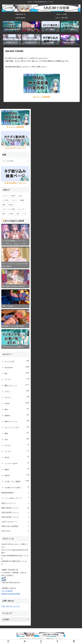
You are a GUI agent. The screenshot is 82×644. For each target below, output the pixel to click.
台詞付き (11, 205)
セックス (15, 200)
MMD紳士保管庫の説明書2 (11, 594)
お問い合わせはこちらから (11, 606)
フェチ (24, 214)
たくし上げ (21, 209)
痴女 (18, 214)
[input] (15, 161)
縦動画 (22, 200)
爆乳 (4, 214)
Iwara (20, 196)
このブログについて (25, 639)
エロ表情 (11, 214)
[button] (28, 161)
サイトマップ (59, 639)
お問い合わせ (50, 639)
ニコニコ (5, 196)
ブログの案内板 (7, 591)
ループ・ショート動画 (9, 209)
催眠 (4, 205)
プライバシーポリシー (38, 639)
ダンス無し (6, 200)
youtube (13, 196)
